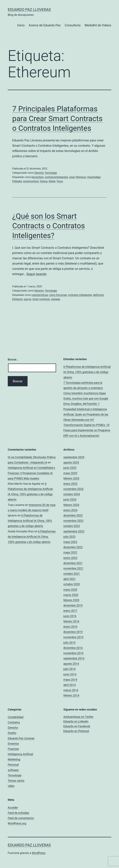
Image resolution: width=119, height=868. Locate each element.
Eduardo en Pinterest (76, 731)
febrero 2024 (71, 505)
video (11, 786)
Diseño (12, 733)
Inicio (21, 25)
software (13, 770)
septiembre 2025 (74, 457)
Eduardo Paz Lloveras (29, 10)
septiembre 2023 (74, 531)
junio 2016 (70, 616)
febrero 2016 (71, 621)
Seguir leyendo (36, 274)
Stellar (52, 181)
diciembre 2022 (73, 547)
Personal (13, 765)
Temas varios (16, 781)
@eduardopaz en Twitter (78, 717)
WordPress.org (17, 823)
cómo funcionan (58, 295)
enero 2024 (70, 510)
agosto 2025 (71, 462)
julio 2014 (69, 669)
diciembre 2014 (73, 648)
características (40, 295)
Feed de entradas (18, 813)
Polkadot (17, 181)
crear (72, 177)
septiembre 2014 (74, 658)
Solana (44, 181)
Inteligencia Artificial (20, 754)
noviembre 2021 (73, 568)
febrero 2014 (71, 695)
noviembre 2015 (73, 637)
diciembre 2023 (73, 515)
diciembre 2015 (73, 632)
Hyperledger (94, 177)
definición (98, 295)
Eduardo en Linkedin (76, 721)
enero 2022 (70, 558)
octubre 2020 (72, 584)
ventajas (56, 299)
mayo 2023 (70, 542)
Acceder (13, 808)
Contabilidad (16, 717)
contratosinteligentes (56, 177)
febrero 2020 (71, 600)
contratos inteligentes (80, 295)
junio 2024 (70, 499)
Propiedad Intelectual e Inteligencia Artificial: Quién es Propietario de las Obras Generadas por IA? (86, 414)
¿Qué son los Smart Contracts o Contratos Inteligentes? (49, 226)
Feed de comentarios (21, 818)
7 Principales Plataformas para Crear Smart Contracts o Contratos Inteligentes (57, 118)
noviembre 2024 (73, 489)
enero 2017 (70, 611)
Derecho (39, 173)
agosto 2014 (71, 664)
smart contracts (41, 299)
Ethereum (81, 177)
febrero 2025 (71, 478)
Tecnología (51, 173)
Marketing (14, 759)
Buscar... (13, 359)
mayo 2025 (70, 473)
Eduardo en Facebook (77, 726)
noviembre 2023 (73, 521)
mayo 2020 (70, 590)
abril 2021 (70, 579)
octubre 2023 (72, 526)
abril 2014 (70, 685)
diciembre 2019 (73, 605)
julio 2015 (69, 643)
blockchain (38, 177)
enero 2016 (70, 627)
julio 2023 (69, 537)
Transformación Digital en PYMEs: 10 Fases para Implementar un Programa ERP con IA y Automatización (87, 430)
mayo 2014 (70, 680)
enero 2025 (70, 484)
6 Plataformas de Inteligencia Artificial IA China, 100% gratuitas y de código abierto (87, 372)
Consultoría (73, 25)
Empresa (13, 744)
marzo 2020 (71, 595)
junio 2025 (70, 468)
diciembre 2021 (73, 563)
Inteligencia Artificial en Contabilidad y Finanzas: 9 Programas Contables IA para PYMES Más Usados (31, 473)
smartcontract (31, 181)
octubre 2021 (72, 574)
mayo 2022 (70, 552)
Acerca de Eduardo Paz (45, 25)
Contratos (14, 722)
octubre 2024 (72, 494)
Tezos (60, 181)
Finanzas (13, 749)
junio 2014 (70, 674)
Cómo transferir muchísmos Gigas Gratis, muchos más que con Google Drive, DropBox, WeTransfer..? (86, 398)
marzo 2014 (71, 690)
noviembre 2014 (73, 653)
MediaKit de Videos (98, 25)
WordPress (39, 853)
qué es (28, 299)
